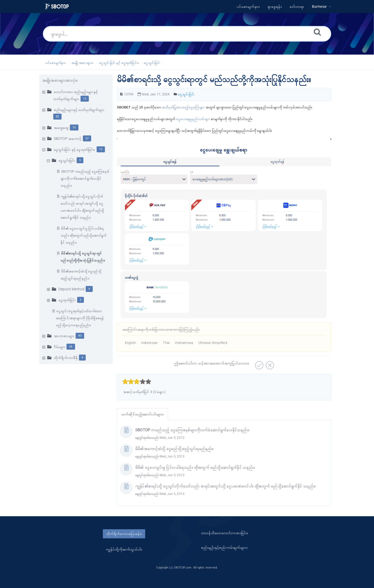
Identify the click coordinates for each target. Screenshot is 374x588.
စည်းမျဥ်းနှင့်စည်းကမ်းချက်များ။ (224, 547)
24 (71, 347)
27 (87, 138)
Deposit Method (72, 289)
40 (80, 336)
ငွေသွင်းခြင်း (152, 63)
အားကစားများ (64, 336)
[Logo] (57, 7)
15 (74, 128)
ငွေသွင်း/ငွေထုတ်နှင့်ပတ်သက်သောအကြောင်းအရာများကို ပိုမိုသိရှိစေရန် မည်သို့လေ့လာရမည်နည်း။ (80, 318)
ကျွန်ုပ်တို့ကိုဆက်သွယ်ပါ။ (124, 549)
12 (101, 149)
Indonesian (149, 343)
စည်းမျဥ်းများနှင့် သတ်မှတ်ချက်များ (79, 110)
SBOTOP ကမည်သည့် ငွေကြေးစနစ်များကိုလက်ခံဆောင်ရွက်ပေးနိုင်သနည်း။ (85, 178)
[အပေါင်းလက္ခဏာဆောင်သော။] (259, 363)
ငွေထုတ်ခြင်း (67, 300)
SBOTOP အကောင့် (68, 139)
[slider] (137, 382)
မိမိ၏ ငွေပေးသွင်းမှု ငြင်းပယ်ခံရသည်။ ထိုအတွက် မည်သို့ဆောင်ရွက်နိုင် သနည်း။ (83, 235)
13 (85, 99)
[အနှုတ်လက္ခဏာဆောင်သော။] (269, 363)
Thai (166, 343)
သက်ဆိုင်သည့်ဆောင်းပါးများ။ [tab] (142, 414)
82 (57, 117)
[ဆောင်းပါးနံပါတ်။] (121, 94)
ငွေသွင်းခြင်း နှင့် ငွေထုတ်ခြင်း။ (119, 63)
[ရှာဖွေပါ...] (187, 34)
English (130, 343)
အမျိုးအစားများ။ (82, 63)
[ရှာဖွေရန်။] (317, 32)
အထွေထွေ (61, 128)
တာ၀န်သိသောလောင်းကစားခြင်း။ (225, 533)
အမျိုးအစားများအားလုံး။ (60, 80)
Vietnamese (184, 343)
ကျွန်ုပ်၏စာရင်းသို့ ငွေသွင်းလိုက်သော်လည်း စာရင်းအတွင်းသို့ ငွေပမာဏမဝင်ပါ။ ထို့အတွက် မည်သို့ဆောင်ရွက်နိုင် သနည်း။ (225, 486)
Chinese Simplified (213, 343)
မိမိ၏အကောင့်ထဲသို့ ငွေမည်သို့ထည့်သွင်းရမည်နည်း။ (175, 449)
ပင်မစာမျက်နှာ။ (56, 63)
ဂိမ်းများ (60, 347)
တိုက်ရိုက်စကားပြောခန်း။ (124, 534)
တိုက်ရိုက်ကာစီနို (66, 358)
